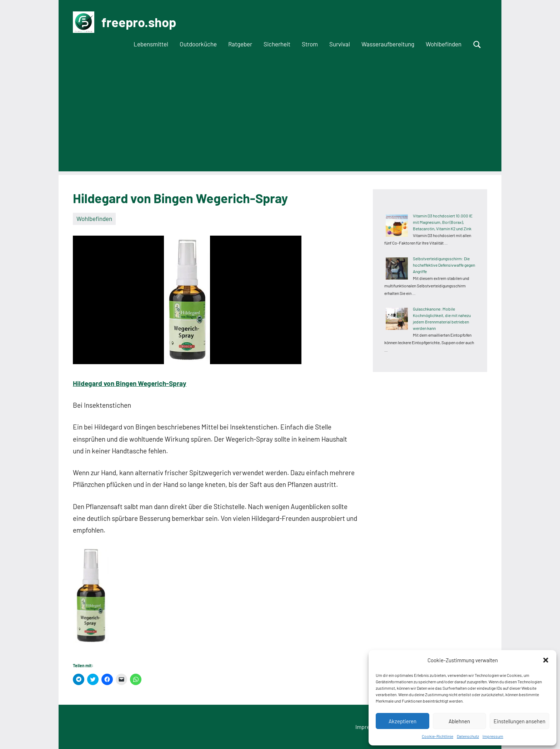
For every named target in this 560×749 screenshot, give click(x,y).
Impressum (493, 736)
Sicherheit (277, 44)
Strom (310, 44)
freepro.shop (139, 22)
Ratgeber (240, 44)
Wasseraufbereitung (388, 44)
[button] (546, 660)
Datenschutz (468, 736)
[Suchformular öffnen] (477, 45)
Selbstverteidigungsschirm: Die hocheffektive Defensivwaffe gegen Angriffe (444, 265)
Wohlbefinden (444, 44)
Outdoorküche (198, 44)
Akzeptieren (402, 721)
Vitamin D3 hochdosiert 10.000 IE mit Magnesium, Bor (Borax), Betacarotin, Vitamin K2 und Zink (443, 222)
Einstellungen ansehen (519, 721)
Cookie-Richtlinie (437, 736)
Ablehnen (459, 721)
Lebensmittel (151, 44)
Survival (340, 44)
